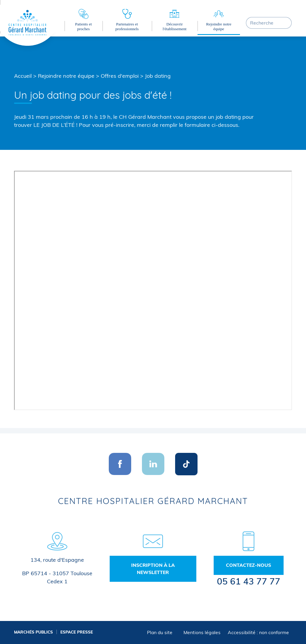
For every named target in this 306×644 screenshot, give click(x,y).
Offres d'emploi (120, 76)
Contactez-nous (248, 565)
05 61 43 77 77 (249, 581)
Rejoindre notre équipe (219, 26)
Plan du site (160, 632)
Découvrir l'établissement (175, 26)
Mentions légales (202, 632)
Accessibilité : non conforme (258, 632)
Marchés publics (33, 632)
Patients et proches (83, 26)
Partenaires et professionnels (127, 26)
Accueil (23, 76)
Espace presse (77, 632)
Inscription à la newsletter (153, 569)
